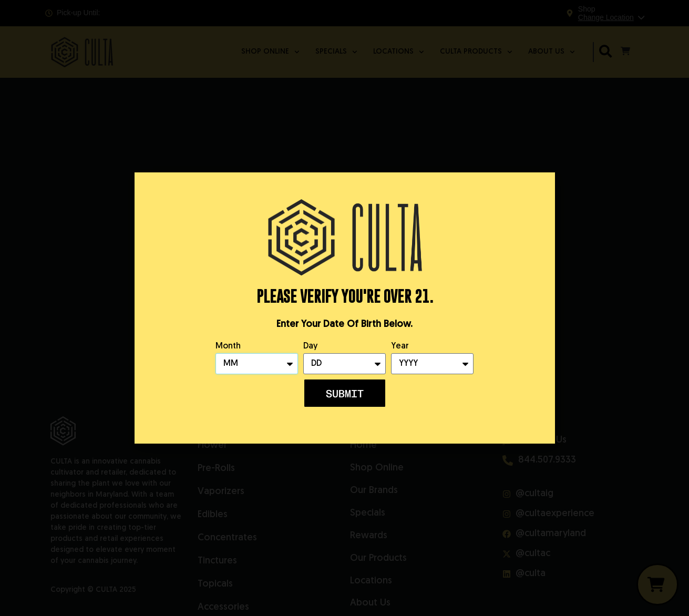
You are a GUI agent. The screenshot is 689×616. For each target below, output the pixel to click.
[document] (344, 308)
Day (310, 346)
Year (400, 346)
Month (228, 346)
